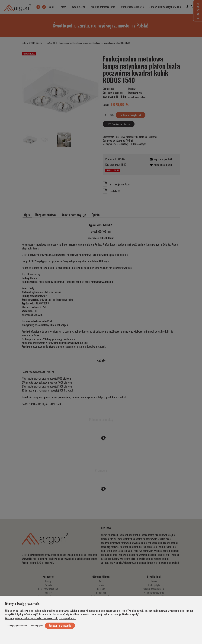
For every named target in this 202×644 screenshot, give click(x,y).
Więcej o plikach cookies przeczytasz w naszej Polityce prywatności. (40, 618)
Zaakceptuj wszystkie (60, 625)
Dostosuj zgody (37, 625)
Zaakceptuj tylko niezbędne (17, 625)
